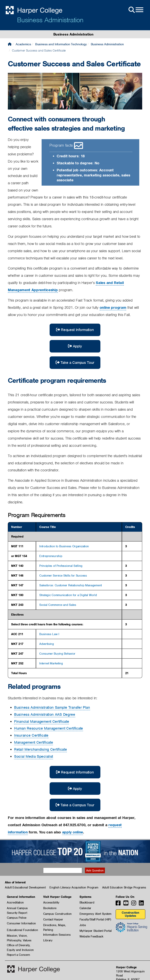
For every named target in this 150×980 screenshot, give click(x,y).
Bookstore (50, 908)
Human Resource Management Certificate (49, 728)
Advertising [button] (47, 644)
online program (113, 308)
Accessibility (51, 903)
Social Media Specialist (33, 756)
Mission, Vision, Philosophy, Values (19, 936)
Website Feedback (91, 936)
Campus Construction (57, 914)
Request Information (75, 330)
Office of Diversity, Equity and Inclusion (20, 945)
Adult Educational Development (25, 887)
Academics (23, 44)
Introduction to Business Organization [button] (64, 546)
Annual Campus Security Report (17, 908)
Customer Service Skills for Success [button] (63, 576)
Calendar (85, 908)
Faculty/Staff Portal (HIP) (95, 919)
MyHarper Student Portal (96, 931)
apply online (73, 832)
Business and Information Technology (61, 44)
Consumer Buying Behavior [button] (57, 654)
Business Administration (50, 20)
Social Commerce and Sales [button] (58, 605)
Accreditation (15, 903)
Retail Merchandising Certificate (40, 749)
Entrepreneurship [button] (51, 556)
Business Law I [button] (49, 634)
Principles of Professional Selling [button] (61, 566)
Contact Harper (53, 919)
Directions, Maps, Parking (55, 925)
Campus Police (17, 918)
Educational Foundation (22, 930)
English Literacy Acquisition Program (74, 887)
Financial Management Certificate (42, 721)
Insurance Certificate (31, 735)
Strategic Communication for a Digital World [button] (68, 595)
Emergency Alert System (95, 914)
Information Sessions (57, 935)
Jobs (83, 925)
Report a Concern (18, 955)
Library (48, 940)
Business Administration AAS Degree (45, 714)
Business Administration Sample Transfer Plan (52, 707)
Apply (75, 346)
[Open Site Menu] (136, 10)
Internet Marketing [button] (51, 663)
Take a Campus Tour (75, 363)
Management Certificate (33, 742)
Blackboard (87, 903)
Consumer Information (21, 923)
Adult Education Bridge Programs (124, 887)
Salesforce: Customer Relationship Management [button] (71, 585)
